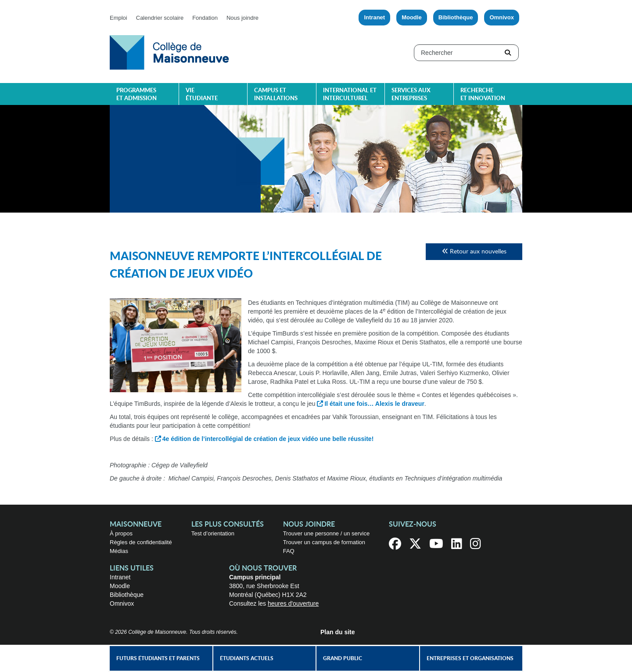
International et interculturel (350, 95)
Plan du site (338, 632)
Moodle (412, 17)
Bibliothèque (456, 17)
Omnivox (502, 17)
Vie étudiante (202, 95)
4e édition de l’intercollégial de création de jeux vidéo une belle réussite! (268, 439)
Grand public (343, 658)
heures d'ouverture (293, 603)
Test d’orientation (213, 533)
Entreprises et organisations (470, 658)
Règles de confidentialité (141, 542)
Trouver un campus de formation (324, 542)
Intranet (374, 17)
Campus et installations (276, 95)
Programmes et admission (136, 95)
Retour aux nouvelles (474, 251)
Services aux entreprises (411, 95)
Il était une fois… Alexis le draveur (374, 404)
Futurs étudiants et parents (158, 658)
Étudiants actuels (247, 658)
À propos (121, 533)
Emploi (118, 18)
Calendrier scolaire (160, 18)
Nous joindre (242, 18)
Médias (119, 551)
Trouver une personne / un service (327, 533)
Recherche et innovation (483, 95)
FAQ (289, 551)
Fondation (205, 18)
